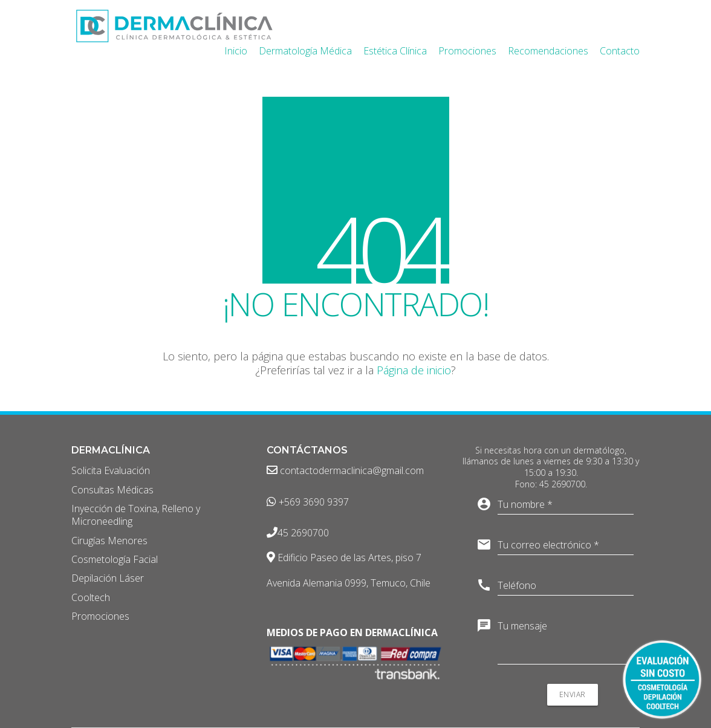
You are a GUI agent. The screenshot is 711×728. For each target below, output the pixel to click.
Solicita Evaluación (111, 471)
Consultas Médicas (112, 490)
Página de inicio (414, 370)
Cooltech (91, 598)
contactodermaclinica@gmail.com (345, 471)
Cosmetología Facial (115, 560)
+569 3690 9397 (308, 502)
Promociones (100, 616)
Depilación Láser (108, 578)
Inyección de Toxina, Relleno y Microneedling (136, 515)
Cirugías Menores (109, 541)
